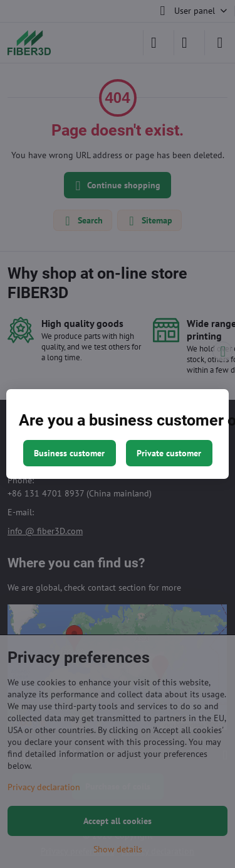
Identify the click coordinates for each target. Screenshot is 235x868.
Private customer (169, 453)
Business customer (69, 453)
